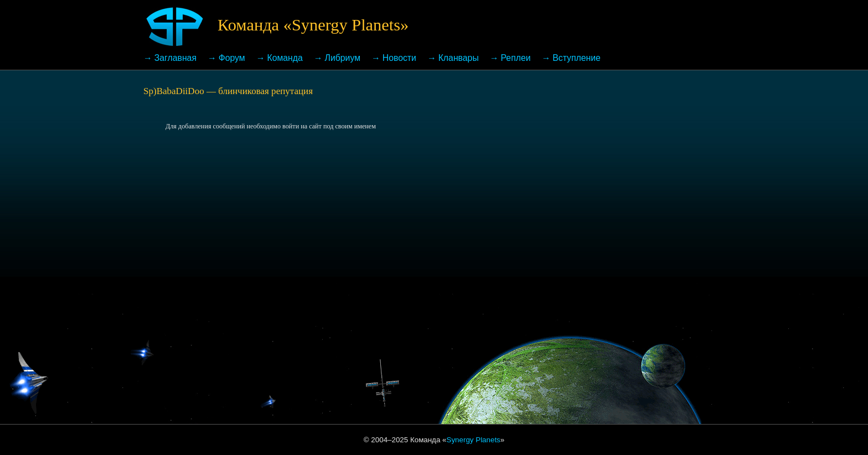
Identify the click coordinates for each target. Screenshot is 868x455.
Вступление (577, 58)
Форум (232, 58)
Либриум (343, 58)
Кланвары (459, 58)
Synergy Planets (474, 440)
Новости (399, 58)
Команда (285, 58)
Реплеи (516, 58)
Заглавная (175, 58)
